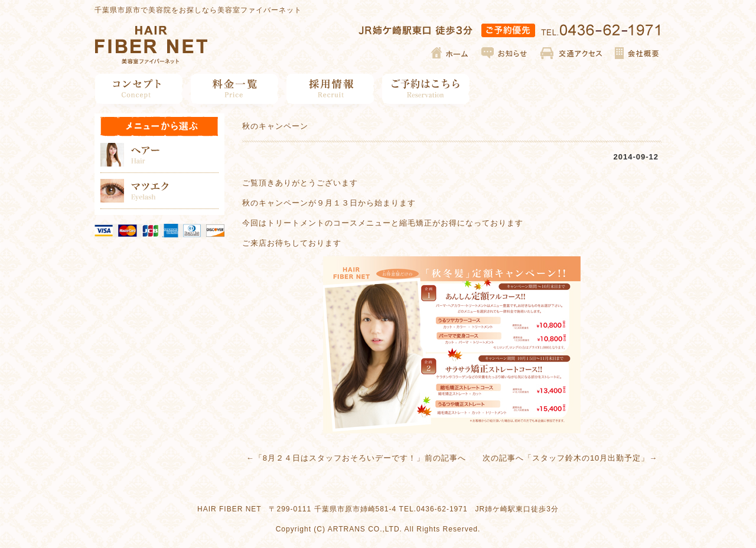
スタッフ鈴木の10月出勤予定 (586, 458)
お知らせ (505, 53)
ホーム (450, 53)
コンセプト (139, 89)
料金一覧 (235, 89)
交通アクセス (571, 53)
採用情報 (330, 89)
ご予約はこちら (426, 89)
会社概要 (636, 53)
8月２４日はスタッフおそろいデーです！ (340, 458)
